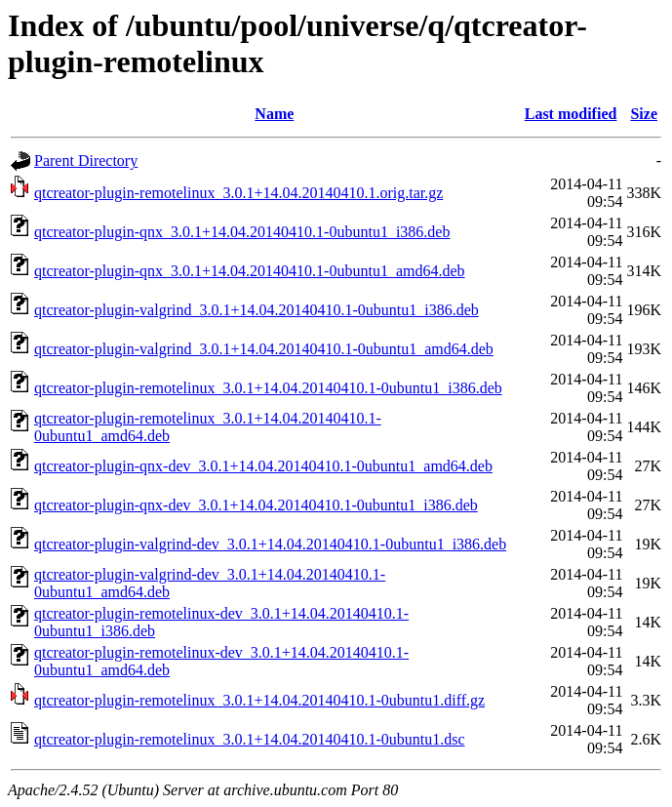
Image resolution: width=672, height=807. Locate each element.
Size (644, 114)
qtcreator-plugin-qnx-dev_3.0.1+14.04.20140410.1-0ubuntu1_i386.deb (256, 505)
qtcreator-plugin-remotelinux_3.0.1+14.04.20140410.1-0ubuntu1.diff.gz (259, 700)
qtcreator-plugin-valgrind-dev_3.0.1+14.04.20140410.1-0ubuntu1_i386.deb (270, 544)
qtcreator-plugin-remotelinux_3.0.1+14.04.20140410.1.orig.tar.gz (238, 193)
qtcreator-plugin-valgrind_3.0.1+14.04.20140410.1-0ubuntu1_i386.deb (257, 310)
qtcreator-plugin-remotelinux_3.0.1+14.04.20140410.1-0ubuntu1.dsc (250, 739)
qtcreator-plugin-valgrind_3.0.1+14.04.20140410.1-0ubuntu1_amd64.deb (264, 349)
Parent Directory (86, 161)
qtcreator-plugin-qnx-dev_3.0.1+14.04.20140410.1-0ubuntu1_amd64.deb (263, 466)
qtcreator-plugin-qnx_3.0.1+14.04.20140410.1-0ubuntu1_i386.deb (242, 232)
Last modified (571, 114)
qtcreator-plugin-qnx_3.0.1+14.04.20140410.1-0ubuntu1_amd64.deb (250, 271)
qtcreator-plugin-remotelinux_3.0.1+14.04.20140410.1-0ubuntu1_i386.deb (268, 388)
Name (274, 114)
